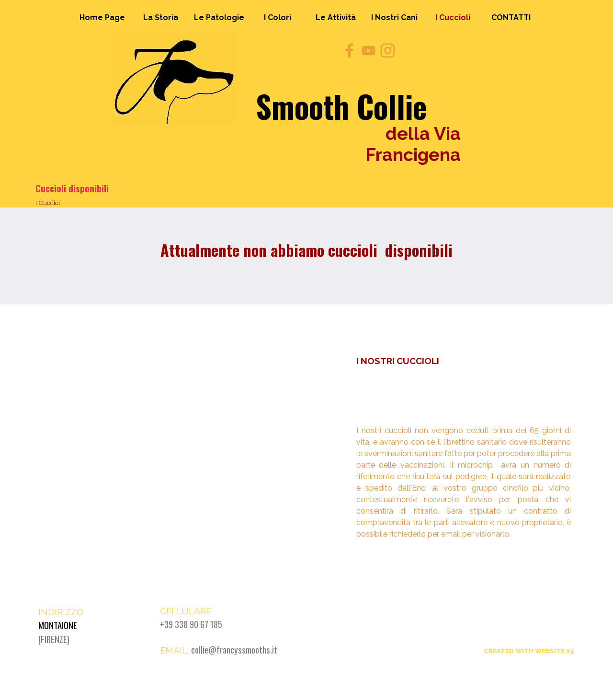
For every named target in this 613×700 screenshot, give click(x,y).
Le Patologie (219, 17)
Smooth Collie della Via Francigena (524, 615)
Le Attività (336, 17)
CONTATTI (511, 17)
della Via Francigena (415, 144)
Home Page (102, 17)
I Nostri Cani (394, 17)
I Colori (278, 17)
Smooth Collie (341, 106)
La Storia (161, 17)
